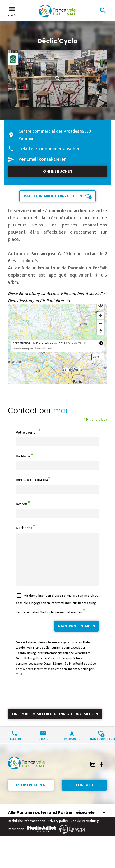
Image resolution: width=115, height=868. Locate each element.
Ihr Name (23, 456)
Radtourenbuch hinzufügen (53, 196)
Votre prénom (27, 432)
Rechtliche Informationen (27, 830)
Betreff (22, 504)
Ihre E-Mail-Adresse (32, 480)
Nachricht (24, 528)
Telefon (14, 748)
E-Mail (43, 748)
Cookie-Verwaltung (85, 830)
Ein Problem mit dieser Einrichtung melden (55, 723)
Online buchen (58, 171)
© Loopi (47, 348)
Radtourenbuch (101, 748)
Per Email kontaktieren (43, 159)
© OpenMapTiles (74, 343)
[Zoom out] (101, 323)
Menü (12, 11)
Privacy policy (58, 830)
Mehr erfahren (31, 795)
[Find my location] (101, 305)
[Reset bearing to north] (101, 331)
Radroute (72, 748)
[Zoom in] (101, 315)
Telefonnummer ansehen (54, 149)
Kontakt (84, 795)
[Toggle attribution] (101, 343)
